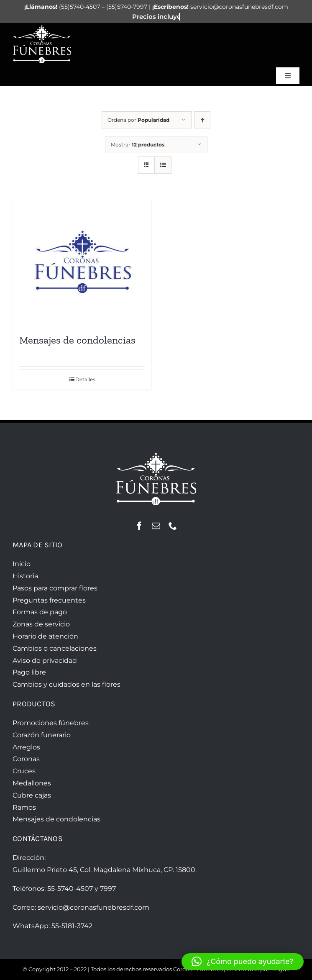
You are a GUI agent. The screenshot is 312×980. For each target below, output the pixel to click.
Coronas (26, 759)
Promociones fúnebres (51, 723)
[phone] (173, 526)
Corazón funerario (42, 735)
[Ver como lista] (163, 165)
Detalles (85, 379)
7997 (108, 889)
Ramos (24, 807)
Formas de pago (40, 612)
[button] (243, 962)
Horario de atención (45, 636)
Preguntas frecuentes (49, 600)
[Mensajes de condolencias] (82, 262)
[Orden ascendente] (202, 120)
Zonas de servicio (41, 624)
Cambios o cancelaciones (55, 648)
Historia (25, 576)
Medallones (32, 783)
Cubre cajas (32, 795)
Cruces (24, 771)
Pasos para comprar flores (55, 588)
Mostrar (138, 145)
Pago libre (29, 672)
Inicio (22, 564)
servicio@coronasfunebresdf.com (93, 907)
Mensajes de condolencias (77, 340)
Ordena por (138, 120)
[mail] (156, 526)
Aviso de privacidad (45, 661)
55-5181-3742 (72, 926)
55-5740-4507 (70, 889)
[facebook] (139, 526)
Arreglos (26, 747)
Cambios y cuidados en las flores (66, 684)
